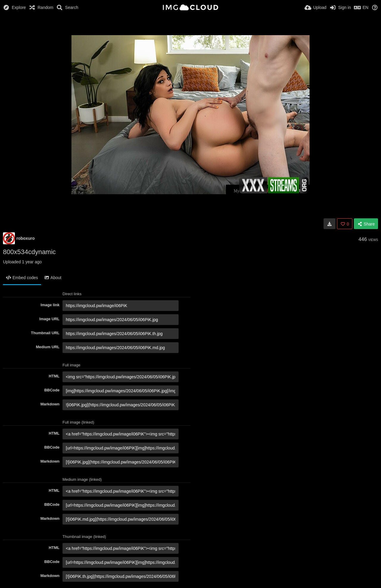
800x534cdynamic (29, 252)
